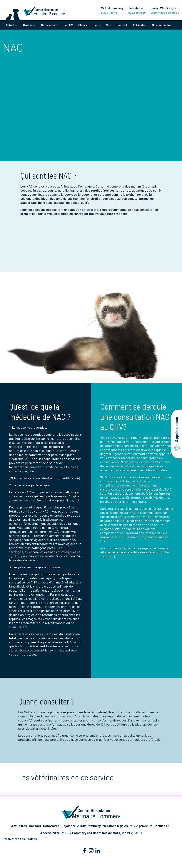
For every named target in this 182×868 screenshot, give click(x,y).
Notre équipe (50, 25)
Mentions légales (115, 826)
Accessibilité (50, 833)
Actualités (140, 25)
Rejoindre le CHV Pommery (81, 826)
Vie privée (141, 826)
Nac (108, 25)
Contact (122, 25)
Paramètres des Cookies (20, 839)
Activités (12, 25)
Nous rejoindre (161, 25)
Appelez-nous (176, 434)
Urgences (29, 25)
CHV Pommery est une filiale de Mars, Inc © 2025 (102, 833)
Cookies (160, 826)
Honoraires (51, 826)
